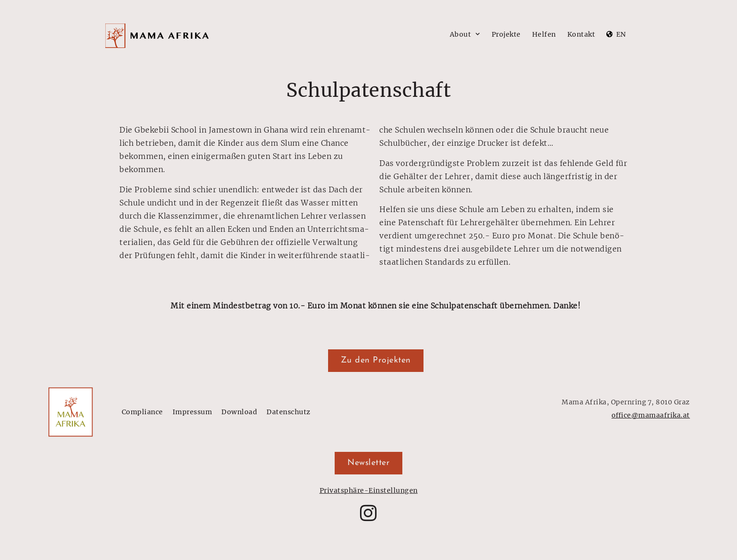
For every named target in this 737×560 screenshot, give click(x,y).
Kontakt (581, 34)
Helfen (544, 34)
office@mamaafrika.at (651, 415)
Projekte (506, 34)
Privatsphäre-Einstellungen (369, 490)
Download (239, 412)
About (465, 34)
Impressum (192, 412)
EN (621, 34)
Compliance (142, 412)
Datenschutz (289, 412)
